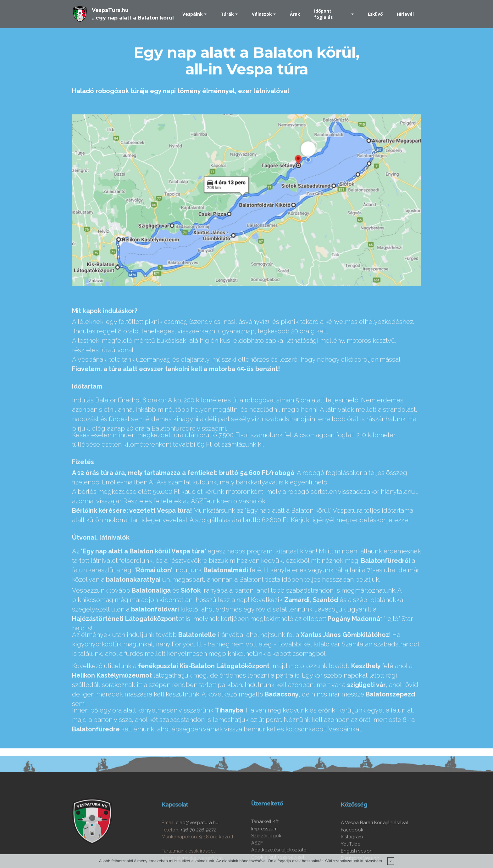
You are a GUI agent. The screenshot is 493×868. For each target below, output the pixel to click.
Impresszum (264, 851)
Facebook (352, 854)
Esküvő (375, 14)
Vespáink (192, 14)
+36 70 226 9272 (198, 854)
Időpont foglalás (323, 14)
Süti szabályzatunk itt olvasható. (354, 865)
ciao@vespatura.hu (197, 848)
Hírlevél (405, 14)
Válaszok (262, 14)
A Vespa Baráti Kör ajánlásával (374, 848)
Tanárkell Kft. (265, 844)
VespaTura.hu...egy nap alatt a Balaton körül (133, 14)
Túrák (227, 14)
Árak (295, 14)
